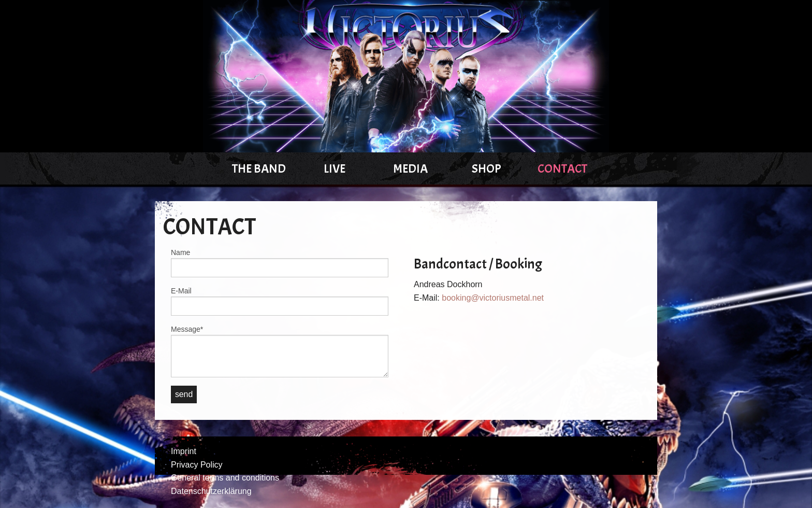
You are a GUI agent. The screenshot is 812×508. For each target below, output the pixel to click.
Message (187, 329)
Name (180, 252)
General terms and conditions (225, 478)
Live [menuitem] (335, 168)
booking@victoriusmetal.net (493, 298)
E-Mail (181, 291)
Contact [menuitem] (562, 168)
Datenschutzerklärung (211, 491)
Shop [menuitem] (487, 168)
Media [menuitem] (410, 168)
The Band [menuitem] (259, 168)
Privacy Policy (197, 465)
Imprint (184, 451)
